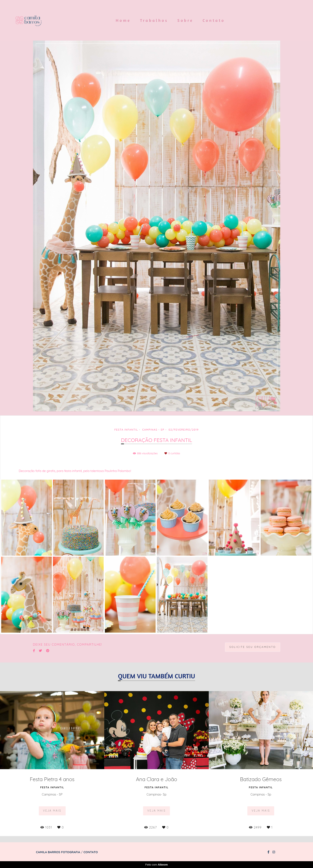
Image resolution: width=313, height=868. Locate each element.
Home (123, 20)
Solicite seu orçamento (253, 647)
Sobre (185, 20)
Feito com (156, 865)
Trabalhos (154, 20)
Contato (214, 20)
